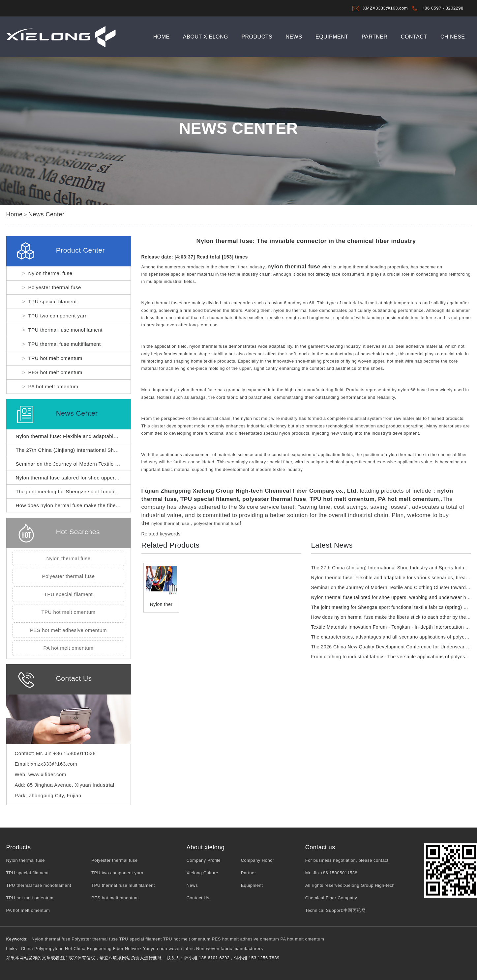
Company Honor (258, 860)
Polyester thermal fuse (55, 287)
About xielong (206, 37)
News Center (46, 214)
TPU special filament (53, 301)
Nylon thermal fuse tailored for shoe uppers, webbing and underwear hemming (108, 478)
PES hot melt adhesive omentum (68, 630)
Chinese (453, 37)
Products (257, 37)
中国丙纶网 (355, 910)
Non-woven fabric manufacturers (230, 949)
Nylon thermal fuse (50, 273)
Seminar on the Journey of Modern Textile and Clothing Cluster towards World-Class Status (123, 464)
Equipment (332, 37)
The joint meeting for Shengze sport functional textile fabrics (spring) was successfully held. (123, 491)
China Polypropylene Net (46, 949)
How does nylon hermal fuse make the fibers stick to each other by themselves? (110, 505)
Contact (414, 37)
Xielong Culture (202, 873)
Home (162, 37)
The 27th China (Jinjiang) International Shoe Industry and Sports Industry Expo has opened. (124, 450)
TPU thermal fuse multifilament (65, 344)
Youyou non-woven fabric (169, 949)
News (294, 37)
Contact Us (198, 898)
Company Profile (204, 860)
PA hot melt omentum (53, 386)
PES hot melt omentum (55, 372)
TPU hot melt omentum (55, 358)
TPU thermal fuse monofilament (65, 330)
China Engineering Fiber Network (108, 949)
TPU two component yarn (58, 316)
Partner (374, 37)
